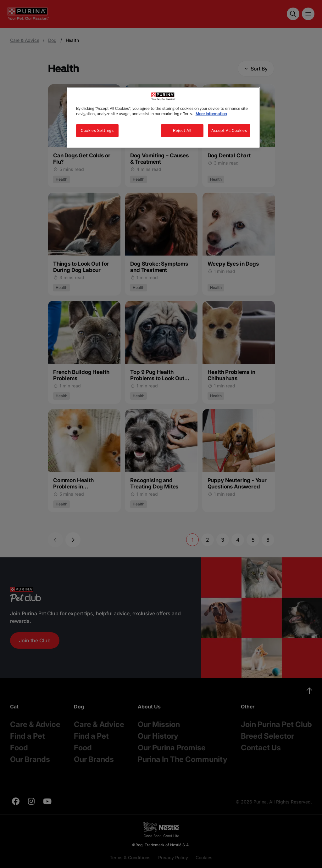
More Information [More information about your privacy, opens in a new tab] (211, 114)
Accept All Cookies (229, 130)
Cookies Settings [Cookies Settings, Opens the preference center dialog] (97, 130)
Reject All (182, 130)
